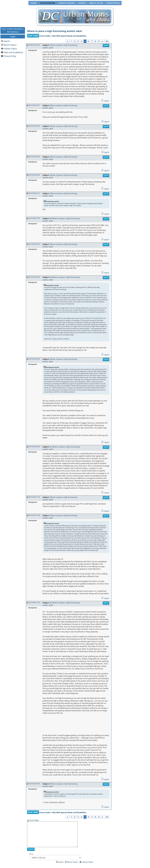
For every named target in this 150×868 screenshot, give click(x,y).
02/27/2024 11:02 (34, 497)
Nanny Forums (67, 3)
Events (82, 3)
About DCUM (96, 3)
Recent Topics (10, 45)
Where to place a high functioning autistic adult (55, 31)
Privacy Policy (10, 56)
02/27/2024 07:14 (34, 193)
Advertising (113, 3)
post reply (33, 36)
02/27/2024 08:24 (34, 277)
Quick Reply (34, 820)
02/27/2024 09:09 (34, 447)
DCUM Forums (48, 3)
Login (13, 36)
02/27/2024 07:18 (34, 218)
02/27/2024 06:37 (34, 157)
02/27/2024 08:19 (34, 244)
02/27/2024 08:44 (34, 359)
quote (106, 45)
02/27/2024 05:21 (34, 105)
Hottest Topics (10, 49)
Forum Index (45, 36)
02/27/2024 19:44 (34, 515)
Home (33, 3)
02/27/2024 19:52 (34, 603)
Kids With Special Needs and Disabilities (69, 36)
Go (107, 41)
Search (7, 41)
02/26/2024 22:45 (34, 45)
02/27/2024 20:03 (34, 784)
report (105, 101)
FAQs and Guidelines (13, 52)
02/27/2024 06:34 (34, 126)
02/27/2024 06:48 (34, 175)
